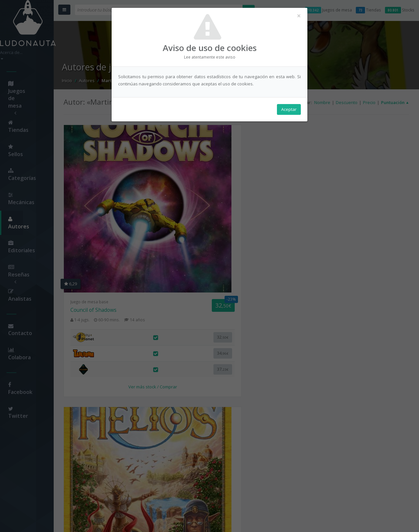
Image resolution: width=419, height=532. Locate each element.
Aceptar (289, 112)
